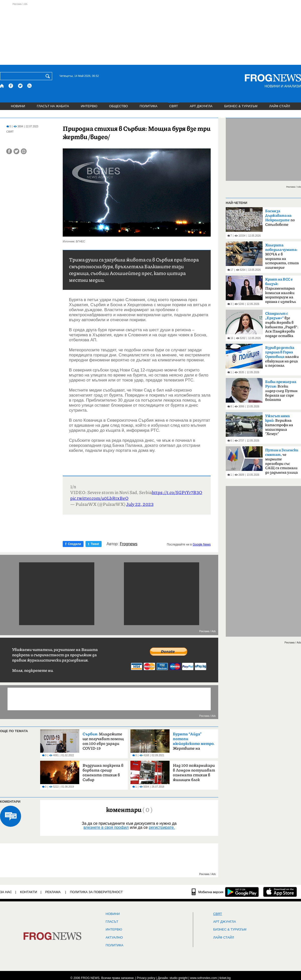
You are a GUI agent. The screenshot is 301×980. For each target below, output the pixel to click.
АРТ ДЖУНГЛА (201, 106)
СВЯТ (174, 106)
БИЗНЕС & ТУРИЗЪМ (241, 106)
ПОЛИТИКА (149, 106)
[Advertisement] (150, 34)
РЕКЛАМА (53, 892)
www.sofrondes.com (204, 978)
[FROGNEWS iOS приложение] (280, 892)
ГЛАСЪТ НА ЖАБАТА (53, 106)
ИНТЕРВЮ (89, 106)
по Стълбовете (280, 218)
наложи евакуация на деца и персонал (282, 357)
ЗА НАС (6, 892)
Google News (202, 545)
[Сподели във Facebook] (9, 151)
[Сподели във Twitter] (16, 151)
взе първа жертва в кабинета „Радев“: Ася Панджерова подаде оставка (282, 325)
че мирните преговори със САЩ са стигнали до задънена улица (282, 461)
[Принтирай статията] (24, 151)
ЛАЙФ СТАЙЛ (280, 106)
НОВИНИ (18, 106)
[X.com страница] (20, 86)
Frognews (129, 544)
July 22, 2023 (140, 504)
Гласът (112, 922)
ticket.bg (225, 978)
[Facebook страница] (11, 86)
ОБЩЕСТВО (119, 106)
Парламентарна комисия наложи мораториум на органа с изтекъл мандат (281, 292)
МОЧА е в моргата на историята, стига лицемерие (282, 256)
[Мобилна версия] (208, 892)
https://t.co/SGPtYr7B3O (177, 492)
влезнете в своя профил (106, 827)
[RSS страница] (30, 86)
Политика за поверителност (96, 892)
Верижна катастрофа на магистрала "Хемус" (279, 425)
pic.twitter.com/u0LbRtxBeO (99, 498)
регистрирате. (162, 827)
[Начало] (2, 86)
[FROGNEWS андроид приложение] (242, 892)
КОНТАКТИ (29, 892)
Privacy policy (146, 978)
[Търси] (49, 76)
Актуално (114, 938)
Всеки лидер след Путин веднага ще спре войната (281, 391)
